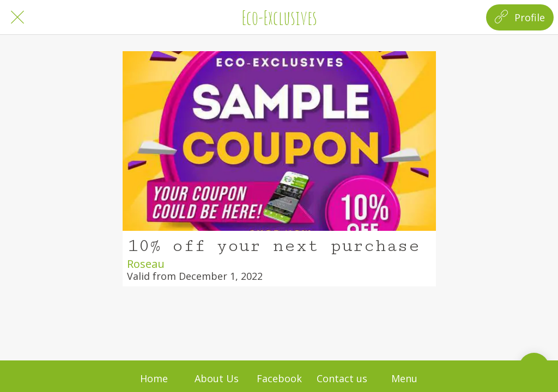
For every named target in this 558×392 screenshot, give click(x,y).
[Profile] (520, 17)
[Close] (17, 17)
